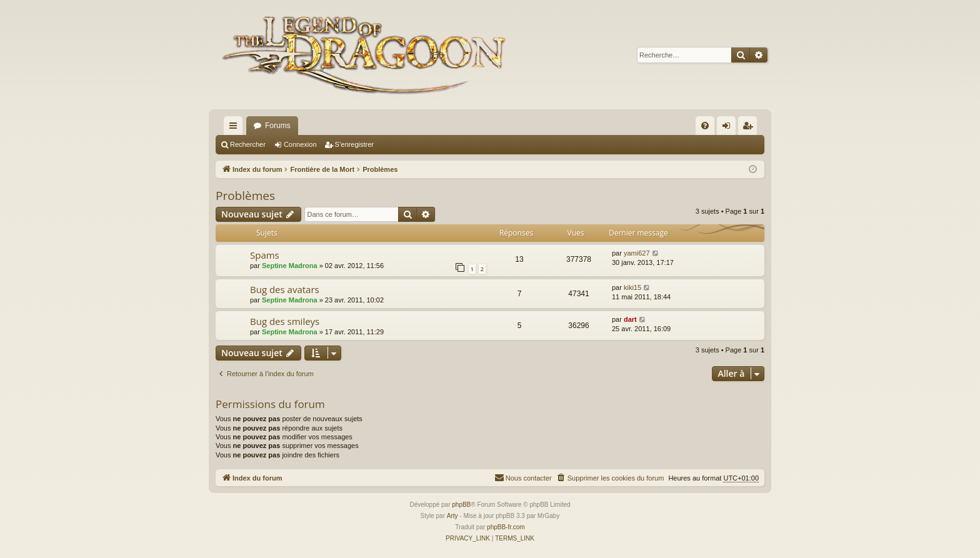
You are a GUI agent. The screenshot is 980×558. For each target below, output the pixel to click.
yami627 (637, 253)
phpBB (461, 505)
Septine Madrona (290, 266)
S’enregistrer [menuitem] (750, 128)
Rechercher (248, 144)
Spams (265, 255)
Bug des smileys (285, 321)
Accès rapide (236, 128)
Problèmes (245, 196)
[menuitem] (705, 126)
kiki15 (632, 287)
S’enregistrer (354, 144)
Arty (452, 516)
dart (630, 319)
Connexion (300, 144)
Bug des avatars (285, 289)
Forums (278, 126)
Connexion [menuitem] (729, 128)
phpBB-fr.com (506, 527)
